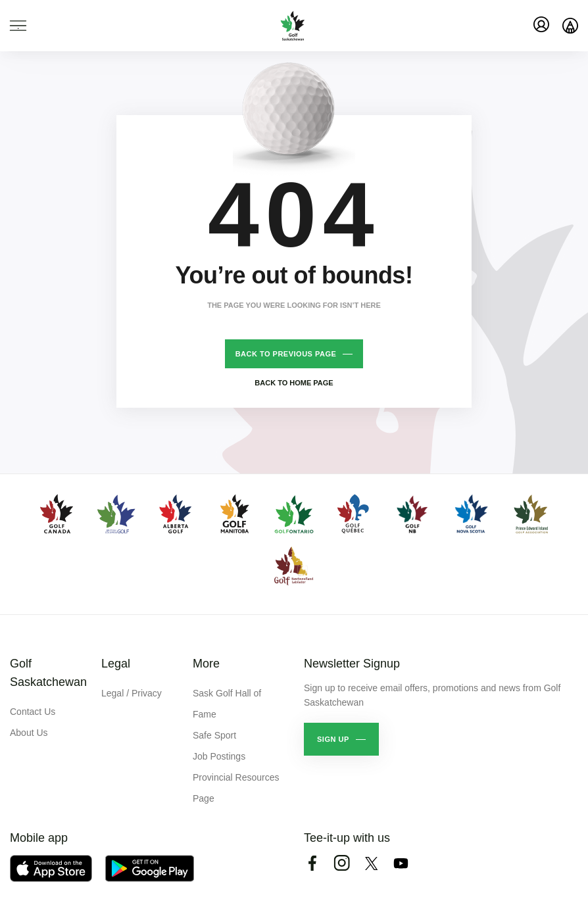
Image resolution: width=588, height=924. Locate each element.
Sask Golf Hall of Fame (227, 704)
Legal (116, 664)
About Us (29, 733)
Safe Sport (214, 735)
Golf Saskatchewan (48, 673)
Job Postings (219, 756)
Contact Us (33, 712)
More (206, 664)
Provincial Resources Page (236, 788)
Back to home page (294, 383)
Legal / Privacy (132, 693)
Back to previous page (286, 354)
